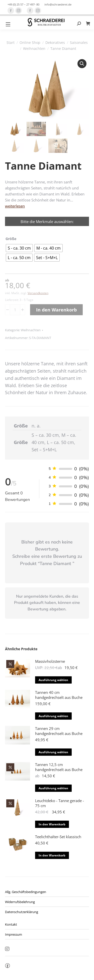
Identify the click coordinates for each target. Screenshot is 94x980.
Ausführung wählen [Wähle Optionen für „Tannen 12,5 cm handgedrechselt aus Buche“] (53, 788)
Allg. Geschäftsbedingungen (26, 892)
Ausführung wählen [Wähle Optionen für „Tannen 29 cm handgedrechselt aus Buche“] (53, 752)
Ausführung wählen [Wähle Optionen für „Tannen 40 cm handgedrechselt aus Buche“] (53, 716)
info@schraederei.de (58, 4)
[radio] (19, 248)
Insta (7, 949)
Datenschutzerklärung (22, 912)
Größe (11, 239)
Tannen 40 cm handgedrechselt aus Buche (59, 695)
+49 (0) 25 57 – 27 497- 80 (23, 4)
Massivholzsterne (50, 661)
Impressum (14, 934)
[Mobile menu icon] (8, 24)
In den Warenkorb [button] (52, 824)
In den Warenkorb (56, 310)
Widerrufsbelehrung (20, 902)
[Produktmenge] (15, 310)
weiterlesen (15, 206)
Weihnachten (31, 330)
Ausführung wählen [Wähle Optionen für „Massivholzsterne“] (53, 680)
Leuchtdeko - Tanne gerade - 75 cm (60, 803)
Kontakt (11, 924)
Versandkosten (38, 293)
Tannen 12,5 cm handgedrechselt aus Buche (59, 767)
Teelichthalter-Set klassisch (58, 837)
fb (8, 967)
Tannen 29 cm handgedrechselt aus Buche (59, 731)
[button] (82, 64)
